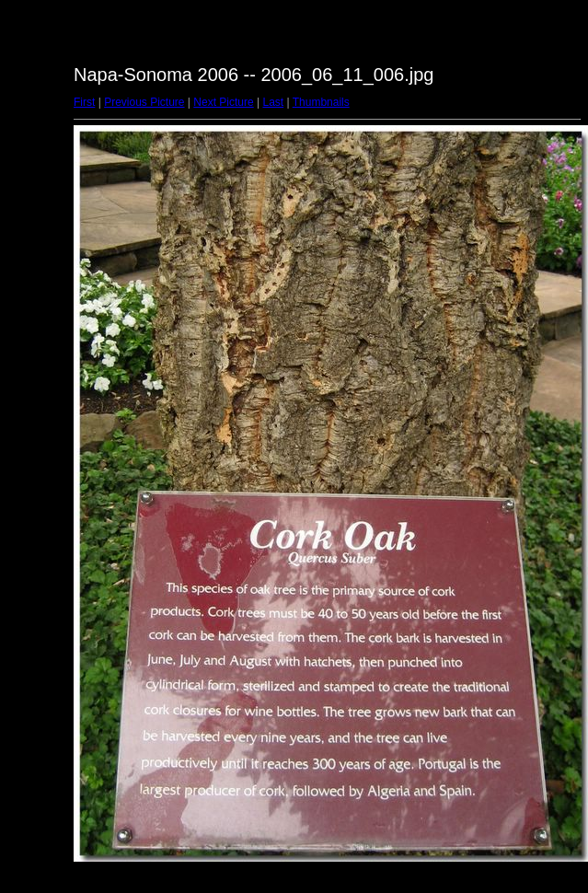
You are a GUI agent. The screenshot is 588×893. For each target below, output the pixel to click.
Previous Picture (144, 102)
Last (273, 102)
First (84, 102)
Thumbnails (321, 102)
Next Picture (223, 102)
